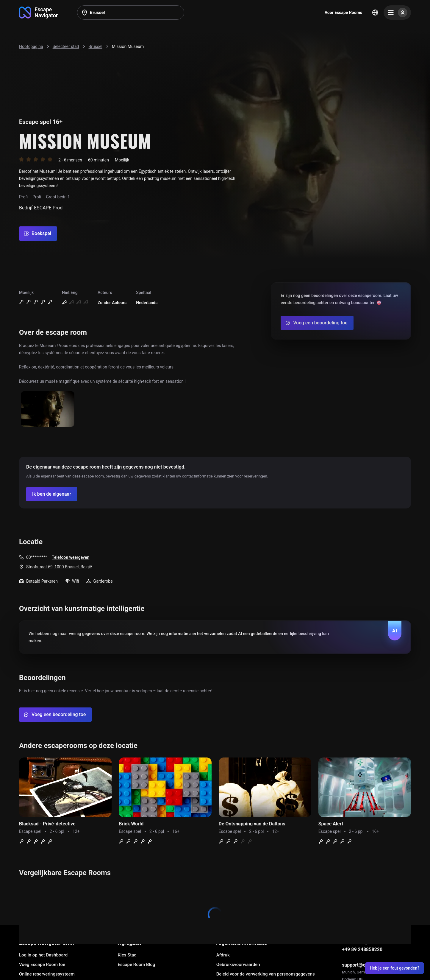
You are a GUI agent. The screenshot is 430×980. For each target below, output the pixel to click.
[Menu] (397, 13)
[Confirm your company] (52, 494)
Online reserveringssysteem (47, 974)
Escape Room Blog (136, 965)
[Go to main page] (39, 13)
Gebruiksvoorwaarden (238, 965)
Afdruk (223, 955)
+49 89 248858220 (362, 949)
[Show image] (48, 409)
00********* (37, 557)
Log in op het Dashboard (43, 955)
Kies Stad (127, 955)
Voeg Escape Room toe (42, 965)
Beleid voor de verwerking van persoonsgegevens (266, 974)
